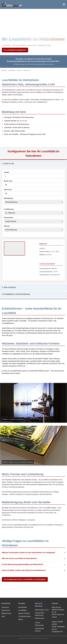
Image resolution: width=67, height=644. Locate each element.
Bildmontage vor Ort (42, 610)
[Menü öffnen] (64, 4)
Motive (21, 619)
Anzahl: (7, 172)
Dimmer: (7, 226)
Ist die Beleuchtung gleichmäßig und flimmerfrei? (23, 564)
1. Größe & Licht (8, 164)
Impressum (5, 607)
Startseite (4, 70)
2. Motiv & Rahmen (9, 287)
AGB (3, 616)
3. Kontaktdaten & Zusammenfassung (16, 294)
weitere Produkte (24, 613)
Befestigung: (9, 198)
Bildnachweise (6, 613)
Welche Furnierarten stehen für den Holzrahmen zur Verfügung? (29, 552)
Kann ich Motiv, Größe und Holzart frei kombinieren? (24, 570)
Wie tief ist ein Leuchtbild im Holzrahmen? (20, 558)
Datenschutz (6, 610)
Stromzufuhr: (9, 218)
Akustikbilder (23, 607)
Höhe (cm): (8, 190)
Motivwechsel (40, 618)
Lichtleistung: (9, 209)
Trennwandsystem (25, 616)
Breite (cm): (8, 181)
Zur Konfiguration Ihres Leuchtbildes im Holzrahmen (25, 579)
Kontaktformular (57, 632)
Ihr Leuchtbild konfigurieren (15, 50)
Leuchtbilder (12, 70)
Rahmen (19, 70)
